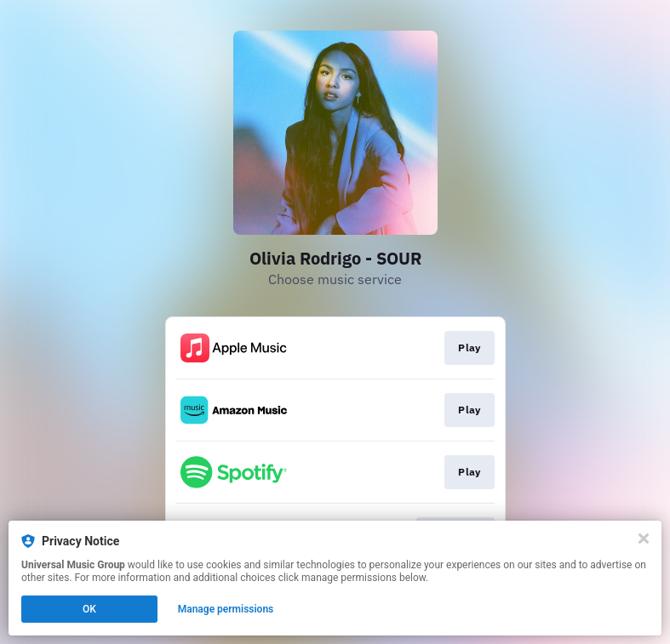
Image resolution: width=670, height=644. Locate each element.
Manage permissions (226, 609)
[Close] (644, 539)
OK (89, 609)
